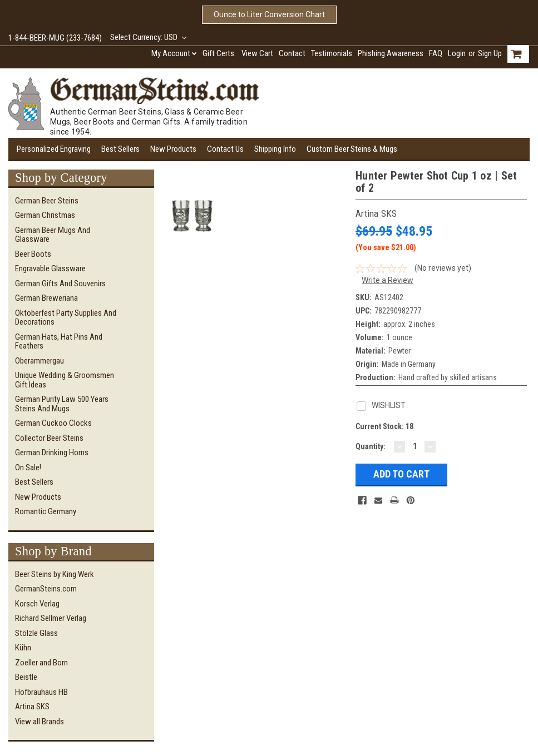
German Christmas (45, 215)
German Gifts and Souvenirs (60, 283)
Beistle (26, 677)
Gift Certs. (219, 53)
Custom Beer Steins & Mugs (352, 149)
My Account (174, 53)
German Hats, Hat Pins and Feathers (59, 342)
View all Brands (40, 722)
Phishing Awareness (391, 53)
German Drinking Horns (52, 452)
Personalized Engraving (54, 149)
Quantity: (371, 446)
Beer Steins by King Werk (55, 574)
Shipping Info (275, 149)
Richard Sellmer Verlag (51, 618)
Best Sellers (120, 149)
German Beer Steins (47, 201)
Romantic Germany (46, 511)
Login (457, 53)
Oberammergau (40, 361)
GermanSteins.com (46, 589)
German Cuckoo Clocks (53, 423)
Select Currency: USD (148, 37)
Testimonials (332, 53)
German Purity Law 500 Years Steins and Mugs (62, 404)
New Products (173, 149)
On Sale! (28, 467)
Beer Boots (33, 254)
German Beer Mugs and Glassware (53, 235)
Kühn (23, 648)
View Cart (257, 53)
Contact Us (225, 149)
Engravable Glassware (50, 268)
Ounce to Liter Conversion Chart (269, 14)
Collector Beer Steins (49, 438)
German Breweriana (46, 298)
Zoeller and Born (41, 663)
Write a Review (388, 280)
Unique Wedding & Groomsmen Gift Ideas (65, 380)
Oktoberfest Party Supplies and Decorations (66, 318)
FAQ (436, 53)
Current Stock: (384, 426)
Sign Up (490, 53)
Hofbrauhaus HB (41, 692)
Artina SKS (32, 707)
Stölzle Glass (36, 633)
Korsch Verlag (37, 604)
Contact (292, 53)
